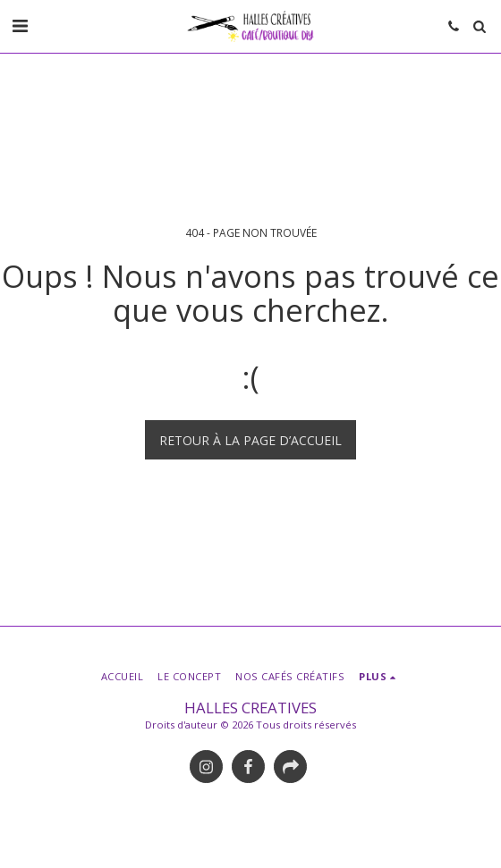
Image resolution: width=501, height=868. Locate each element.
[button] (20, 25)
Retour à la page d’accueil (250, 440)
